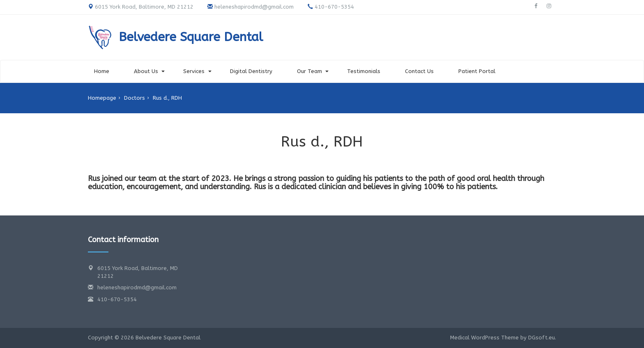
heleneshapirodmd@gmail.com (137, 287)
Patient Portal (477, 71)
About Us (146, 71)
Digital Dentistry (251, 71)
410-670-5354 (117, 299)
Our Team (309, 71)
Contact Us (419, 71)
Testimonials (364, 71)
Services (194, 71)
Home (102, 71)
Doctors (135, 98)
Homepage (102, 98)
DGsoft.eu (542, 338)
